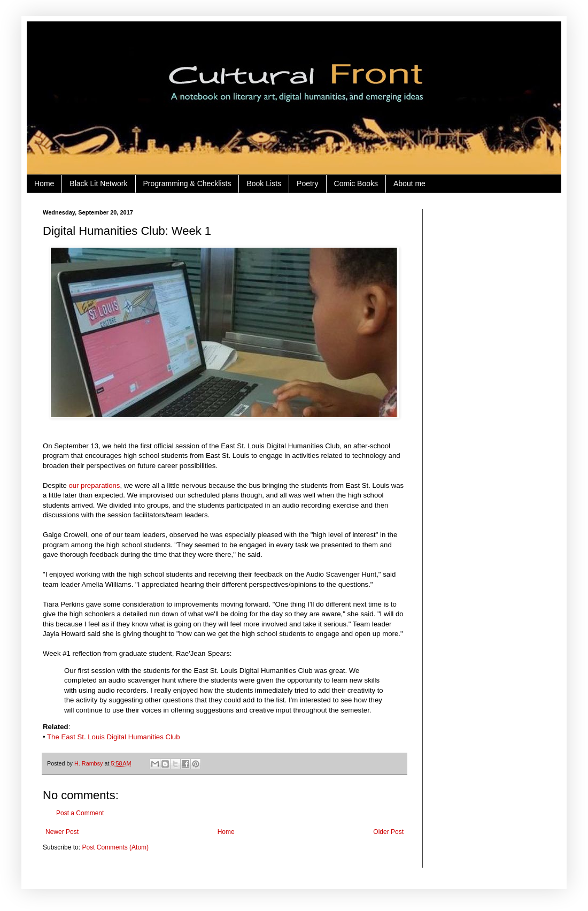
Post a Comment (80, 813)
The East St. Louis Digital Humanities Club (113, 737)
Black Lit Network (98, 183)
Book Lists (264, 183)
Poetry (307, 183)
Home (44, 183)
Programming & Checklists (187, 183)
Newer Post (62, 832)
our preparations (94, 485)
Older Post (388, 832)
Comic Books (356, 183)
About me (409, 183)
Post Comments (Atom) (115, 847)
